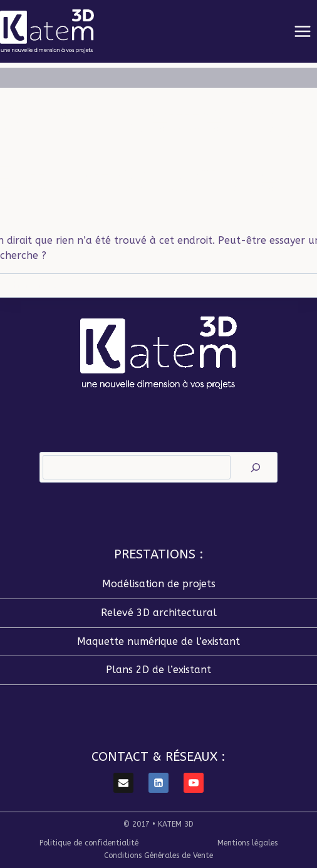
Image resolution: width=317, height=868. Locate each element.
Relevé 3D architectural (159, 613)
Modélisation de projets (159, 584)
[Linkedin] (158, 783)
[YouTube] (194, 783)
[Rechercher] (256, 467)
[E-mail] (123, 783)
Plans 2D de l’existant (158, 670)
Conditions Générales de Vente (158, 855)
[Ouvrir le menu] (302, 31)
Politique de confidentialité (89, 843)
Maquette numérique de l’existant (158, 641)
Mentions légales (247, 843)
